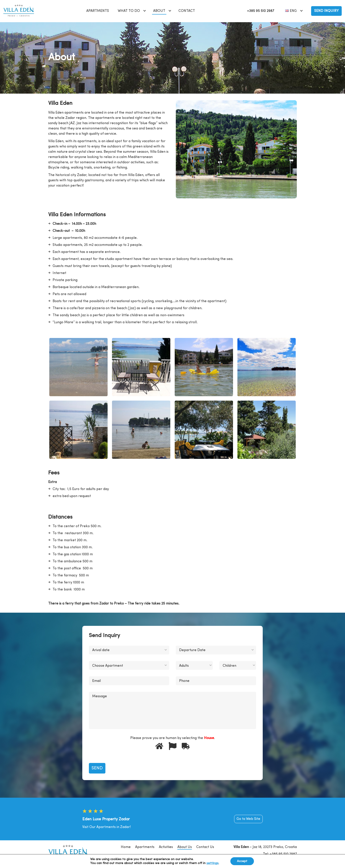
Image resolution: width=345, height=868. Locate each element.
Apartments (98, 11)
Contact (187, 11)
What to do (129, 11)
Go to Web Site (248, 819)
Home (126, 847)
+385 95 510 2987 (261, 11)
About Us (185, 847)
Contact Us (205, 847)
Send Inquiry (326, 11)
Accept (242, 861)
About (159, 11)
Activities (166, 847)
